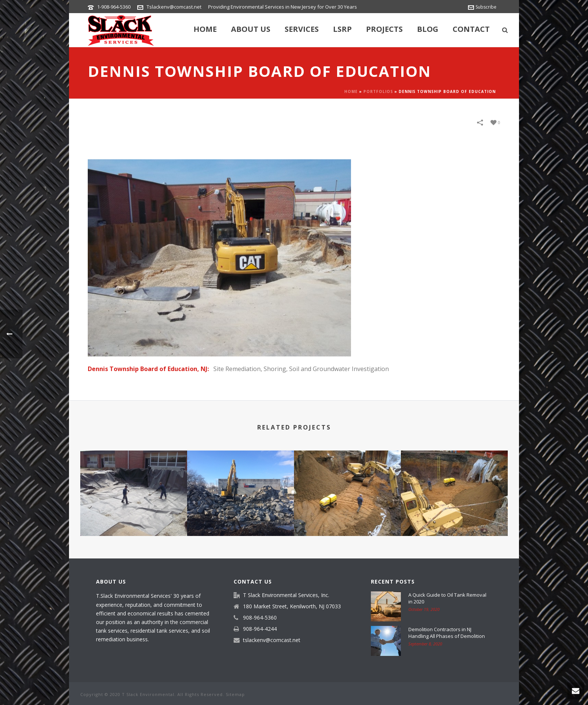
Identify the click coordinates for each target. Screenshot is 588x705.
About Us (251, 29)
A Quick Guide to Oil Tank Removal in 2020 (447, 598)
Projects (384, 29)
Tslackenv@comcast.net (174, 7)
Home (205, 29)
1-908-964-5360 (114, 7)
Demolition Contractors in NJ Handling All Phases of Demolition (447, 633)
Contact (471, 29)
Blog (428, 29)
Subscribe (482, 7)
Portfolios (378, 91)
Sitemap (235, 694)
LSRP (342, 29)
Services (302, 29)
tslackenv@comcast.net (272, 640)
